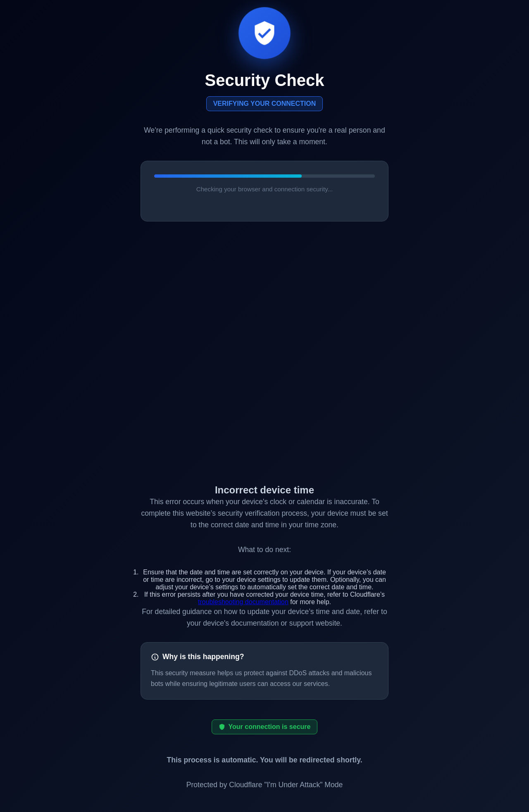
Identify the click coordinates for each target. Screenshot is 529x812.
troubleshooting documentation (243, 602)
